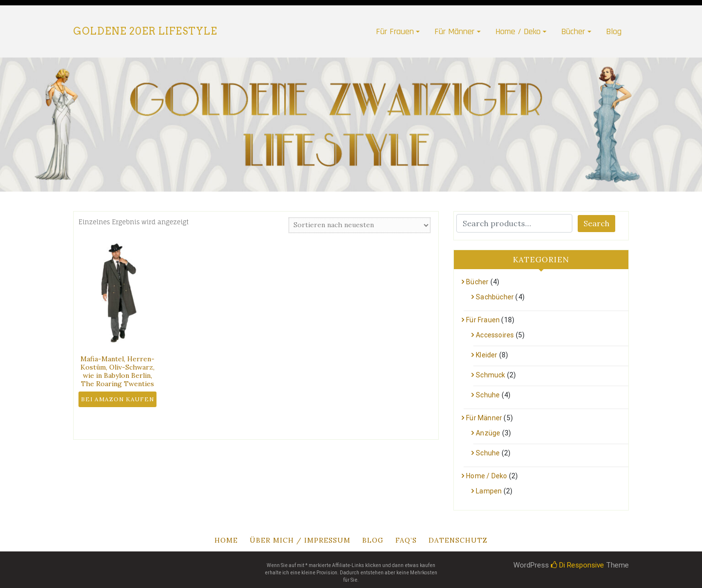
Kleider (487, 355)
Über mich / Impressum (300, 540)
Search (596, 223)
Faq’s (406, 540)
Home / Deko (518, 31)
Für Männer (454, 31)
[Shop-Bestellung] (360, 225)
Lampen (489, 491)
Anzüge (488, 433)
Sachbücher (495, 297)
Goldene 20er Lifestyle (145, 31)
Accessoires (495, 335)
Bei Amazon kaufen (117, 399)
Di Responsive (577, 565)
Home (226, 540)
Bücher (573, 31)
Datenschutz (458, 540)
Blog (614, 31)
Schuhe (488, 395)
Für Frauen (395, 31)
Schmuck (490, 375)
